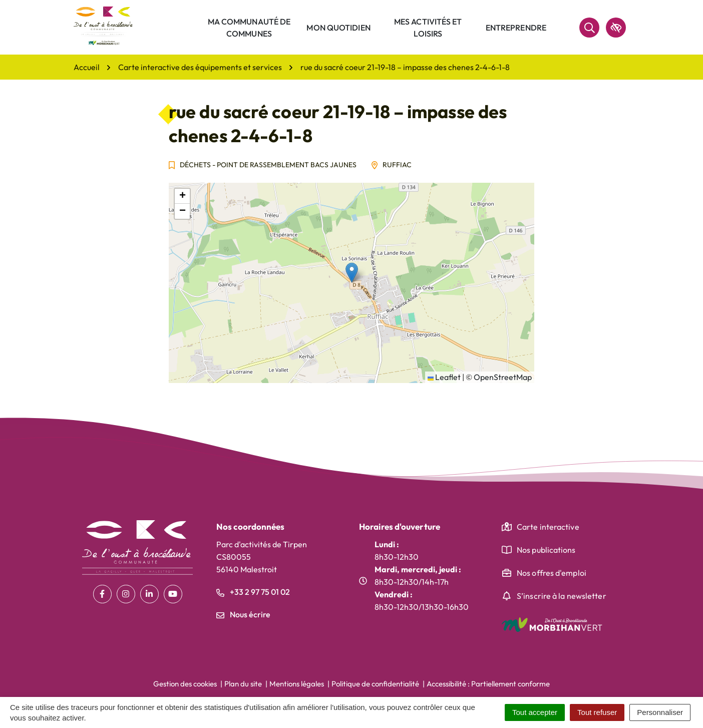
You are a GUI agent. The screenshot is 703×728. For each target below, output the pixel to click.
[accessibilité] (616, 28)
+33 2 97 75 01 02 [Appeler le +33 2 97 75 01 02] (253, 592)
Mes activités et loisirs (428, 28)
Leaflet (444, 377)
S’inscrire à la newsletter (562, 596)
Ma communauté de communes (249, 28)
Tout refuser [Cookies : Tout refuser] (597, 712)
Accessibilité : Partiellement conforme (488, 684)
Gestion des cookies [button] (185, 684)
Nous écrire (243, 614)
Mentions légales (297, 684)
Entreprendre (516, 28)
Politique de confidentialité (375, 684)
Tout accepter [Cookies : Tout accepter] (535, 712)
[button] (352, 273)
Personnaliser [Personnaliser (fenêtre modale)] (660, 712)
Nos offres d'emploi (552, 573)
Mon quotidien (338, 28)
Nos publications (546, 550)
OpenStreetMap (503, 377)
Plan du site (243, 684)
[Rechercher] (589, 28)
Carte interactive (548, 527)
